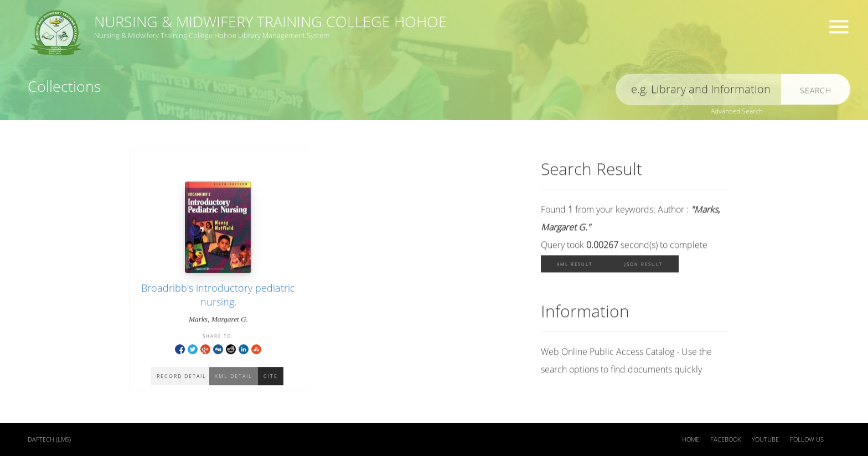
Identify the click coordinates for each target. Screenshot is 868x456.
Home (691, 439)
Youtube (765, 439)
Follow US (807, 439)
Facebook (725, 439)
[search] (699, 92)
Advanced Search (737, 111)
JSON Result (644, 266)
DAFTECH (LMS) (49, 439)
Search (816, 92)
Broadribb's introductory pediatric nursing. (218, 296)
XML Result (575, 266)
